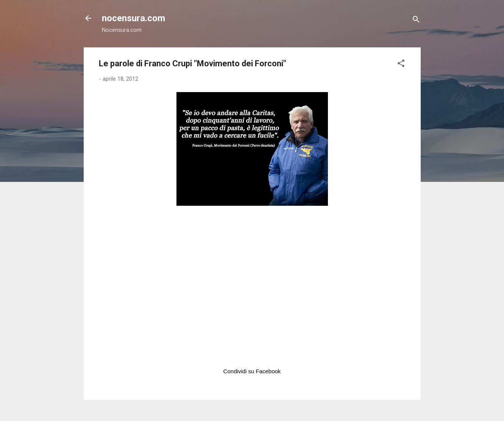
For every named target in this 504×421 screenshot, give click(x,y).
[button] (401, 65)
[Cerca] (416, 21)
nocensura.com (133, 18)
